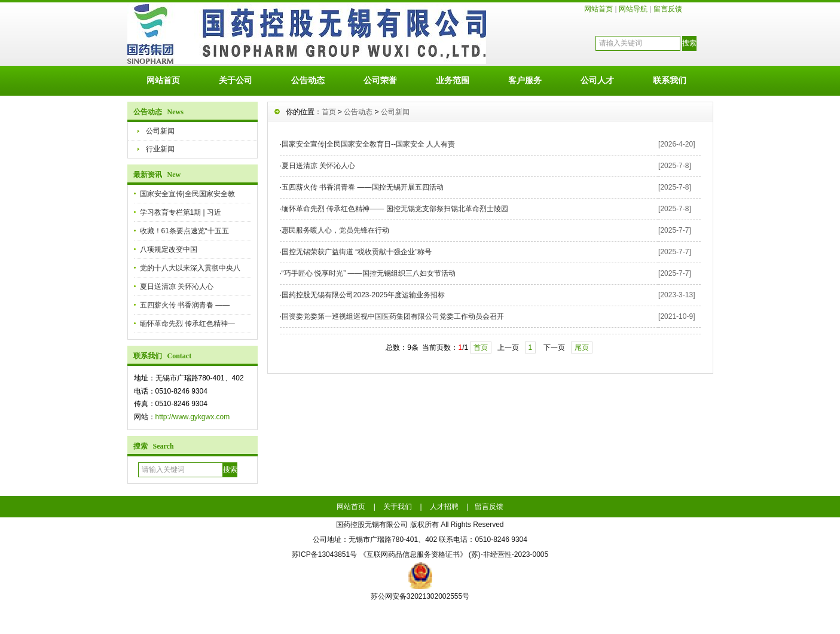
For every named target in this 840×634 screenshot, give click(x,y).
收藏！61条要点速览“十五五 (184, 231)
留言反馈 (668, 9)
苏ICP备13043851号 (324, 554)
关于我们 (398, 507)
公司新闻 (160, 131)
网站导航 (633, 9)
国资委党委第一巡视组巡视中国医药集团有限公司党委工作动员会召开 (393, 316)
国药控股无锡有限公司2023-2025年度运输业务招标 (363, 295)
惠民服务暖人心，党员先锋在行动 (335, 230)
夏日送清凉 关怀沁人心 (177, 286)
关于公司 (236, 80)
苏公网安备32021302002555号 (420, 596)
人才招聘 (444, 507)
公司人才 (597, 80)
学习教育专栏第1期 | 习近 (181, 212)
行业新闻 (160, 149)
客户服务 (525, 80)
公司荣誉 (380, 80)
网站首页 (598, 9)
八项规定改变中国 (169, 249)
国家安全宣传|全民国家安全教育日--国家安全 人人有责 (368, 144)
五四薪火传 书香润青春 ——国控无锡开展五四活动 (363, 187)
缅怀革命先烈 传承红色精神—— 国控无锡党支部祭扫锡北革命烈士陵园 (395, 209)
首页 (329, 112)
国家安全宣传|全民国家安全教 (187, 194)
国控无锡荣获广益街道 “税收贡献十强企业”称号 (357, 252)
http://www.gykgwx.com (193, 417)
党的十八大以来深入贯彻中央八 (190, 268)
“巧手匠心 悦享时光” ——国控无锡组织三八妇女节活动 (369, 273)
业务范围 (453, 80)
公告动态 (308, 80)
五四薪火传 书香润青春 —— (185, 305)
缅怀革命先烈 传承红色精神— (187, 324)
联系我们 (670, 80)
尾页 (582, 348)
